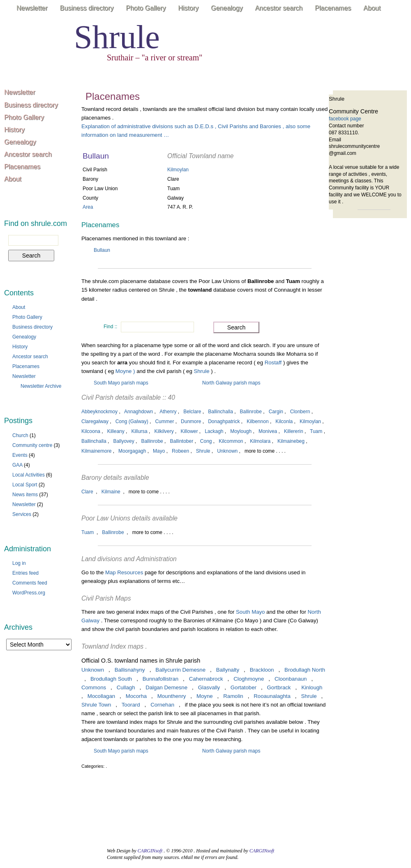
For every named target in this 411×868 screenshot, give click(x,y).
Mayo (159, 451)
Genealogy (227, 8)
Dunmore (191, 421)
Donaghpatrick (224, 421)
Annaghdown (139, 412)
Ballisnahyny (130, 670)
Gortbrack (279, 687)
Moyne (205, 696)
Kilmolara (260, 441)
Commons (94, 687)
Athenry (168, 412)
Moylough (241, 431)
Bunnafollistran (160, 679)
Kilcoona (91, 431)
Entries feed (25, 573)
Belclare (192, 412)
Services (22, 514)
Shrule (117, 37)
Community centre (32, 445)
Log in (19, 563)
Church (20, 435)
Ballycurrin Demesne (180, 670)
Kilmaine (111, 492)
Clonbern (300, 412)
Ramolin (233, 696)
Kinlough (312, 687)
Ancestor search (279, 8)
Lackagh (214, 431)
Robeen (180, 451)
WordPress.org (29, 593)
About (372, 8)
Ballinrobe (251, 412)
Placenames (333, 8)
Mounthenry (172, 696)
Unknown (227, 451)
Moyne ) (125, 371)
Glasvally (209, 687)
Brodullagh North (305, 670)
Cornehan (162, 705)
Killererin (294, 431)
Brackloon (262, 670)
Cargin (276, 412)
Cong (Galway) (132, 421)
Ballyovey (124, 441)
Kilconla (284, 421)
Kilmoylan (178, 170)
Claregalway (95, 421)
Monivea (268, 431)
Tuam (316, 431)
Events (20, 455)
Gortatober (244, 687)
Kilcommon (231, 441)
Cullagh (126, 687)
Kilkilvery (164, 431)
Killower (189, 431)
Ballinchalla (221, 412)
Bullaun (102, 250)
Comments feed (30, 583)
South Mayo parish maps (121, 383)
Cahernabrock (206, 679)
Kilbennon (257, 421)
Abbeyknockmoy (99, 412)
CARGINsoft (150, 851)
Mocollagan (101, 696)
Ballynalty (228, 670)
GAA (17, 465)
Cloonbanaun (291, 679)
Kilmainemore (96, 451)
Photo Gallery (146, 8)
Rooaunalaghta (272, 696)
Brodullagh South (111, 679)
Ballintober (181, 441)
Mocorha (136, 696)
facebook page (345, 119)
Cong (206, 441)
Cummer (164, 421)
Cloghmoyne (249, 679)
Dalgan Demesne (166, 687)
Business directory (87, 8)
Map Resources (124, 572)
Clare (87, 492)
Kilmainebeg (291, 441)
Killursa (139, 431)
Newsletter (32, 8)
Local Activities (29, 475)
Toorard (131, 705)
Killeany (116, 431)
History (188, 8)
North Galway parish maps (231, 383)
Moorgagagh (132, 451)
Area (88, 207)
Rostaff (274, 363)
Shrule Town (96, 705)
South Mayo (250, 612)
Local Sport (25, 485)
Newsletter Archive (41, 386)
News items (25, 495)
